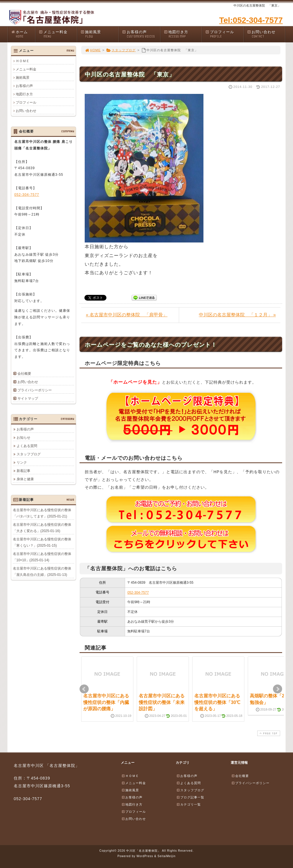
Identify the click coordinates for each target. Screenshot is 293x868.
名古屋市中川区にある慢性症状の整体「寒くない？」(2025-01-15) (42, 542)
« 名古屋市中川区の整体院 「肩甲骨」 (127, 315)
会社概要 (24, 374)
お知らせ (23, 437)
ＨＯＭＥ (23, 61)
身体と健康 (25, 479)
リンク (22, 462)
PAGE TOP (268, 733)
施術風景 (100, 34)
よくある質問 (27, 446)
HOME (93, 50)
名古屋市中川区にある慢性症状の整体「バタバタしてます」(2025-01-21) (42, 513)
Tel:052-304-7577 (251, 20)
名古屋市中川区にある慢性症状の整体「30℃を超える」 (217, 702)
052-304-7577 (138, 593)
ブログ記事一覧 (190, 797)
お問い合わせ (266, 34)
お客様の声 (141, 34)
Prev (84, 689)
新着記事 (23, 471)
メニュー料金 (58, 34)
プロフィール (224, 34)
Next (278, 689)
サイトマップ (28, 399)
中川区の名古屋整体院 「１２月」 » (237, 315)
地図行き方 (183, 34)
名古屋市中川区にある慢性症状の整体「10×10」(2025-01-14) (42, 557)
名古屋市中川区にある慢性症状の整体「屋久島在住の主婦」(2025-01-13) (42, 571)
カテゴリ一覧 (189, 804)
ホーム (23, 34)
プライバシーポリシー (35, 390)
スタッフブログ (121, 50)
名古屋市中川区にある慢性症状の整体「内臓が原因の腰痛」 (106, 702)
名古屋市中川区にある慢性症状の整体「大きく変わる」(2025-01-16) (42, 528)
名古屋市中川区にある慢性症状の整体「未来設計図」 (162, 702)
